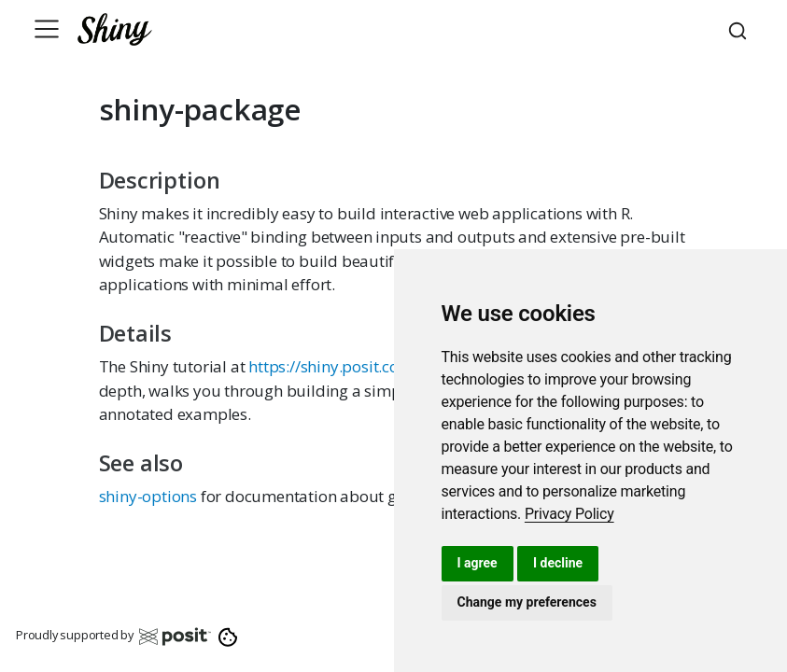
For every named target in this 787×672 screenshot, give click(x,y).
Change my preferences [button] (527, 602)
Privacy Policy (569, 514)
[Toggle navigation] (47, 29)
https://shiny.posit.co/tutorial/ (356, 366)
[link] (569, 514)
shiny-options (148, 496)
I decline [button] (558, 563)
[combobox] (740, 29)
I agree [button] (478, 563)
